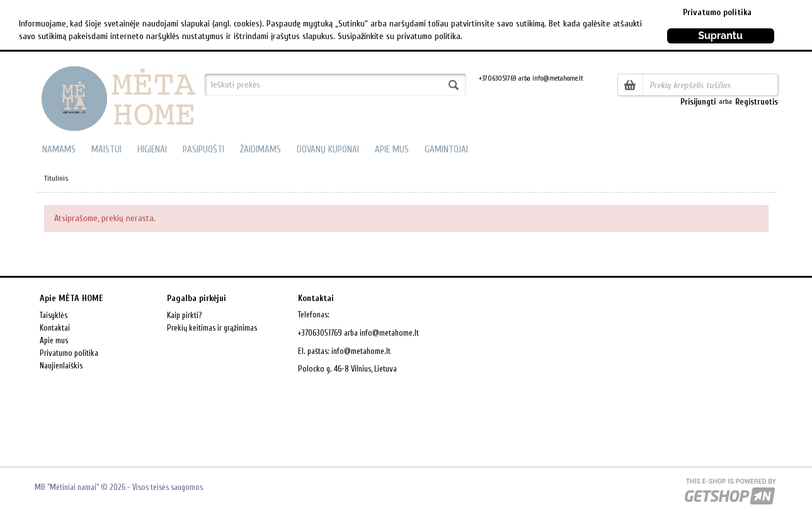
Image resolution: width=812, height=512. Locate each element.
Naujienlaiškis (61, 366)
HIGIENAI (152, 150)
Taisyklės (54, 315)
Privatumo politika (717, 12)
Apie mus (54, 340)
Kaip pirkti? (184, 315)
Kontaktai (55, 328)
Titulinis (56, 178)
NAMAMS (59, 150)
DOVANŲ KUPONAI (328, 150)
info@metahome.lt (361, 351)
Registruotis (757, 102)
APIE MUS (392, 150)
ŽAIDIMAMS (260, 150)
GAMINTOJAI (446, 150)
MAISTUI (106, 150)
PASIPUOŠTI (203, 150)
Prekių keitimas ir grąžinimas (212, 328)
